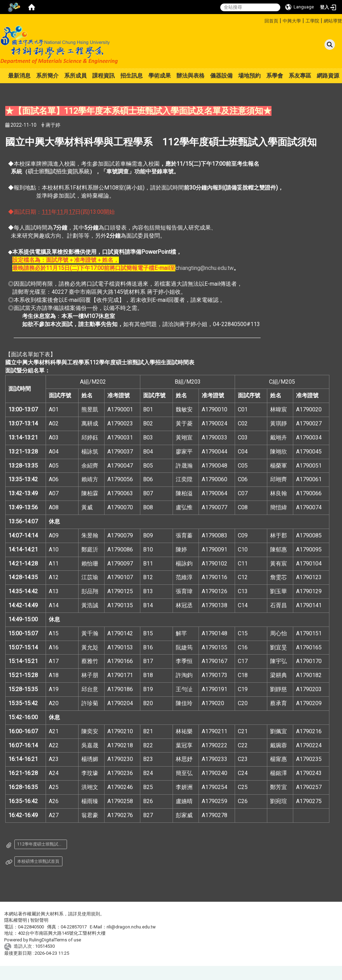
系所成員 (75, 76)
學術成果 (160, 76)
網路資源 (328, 76)
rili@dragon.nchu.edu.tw (131, 927)
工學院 (312, 21)
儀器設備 (221, 76)
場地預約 (249, 76)
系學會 (275, 76)
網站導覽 (333, 21)
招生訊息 (132, 76)
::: (262, 20)
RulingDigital (42, 940)
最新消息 (19, 76)
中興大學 (292, 21)
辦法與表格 (190, 76)
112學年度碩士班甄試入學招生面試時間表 (42, 844)
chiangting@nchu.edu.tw (204, 268)
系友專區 (300, 76)
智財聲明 (39, 920)
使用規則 (91, 914)
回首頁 (271, 21)
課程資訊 (103, 76)
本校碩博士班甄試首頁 (38, 861)
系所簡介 (47, 76)
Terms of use (68, 940)
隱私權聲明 (16, 920)
